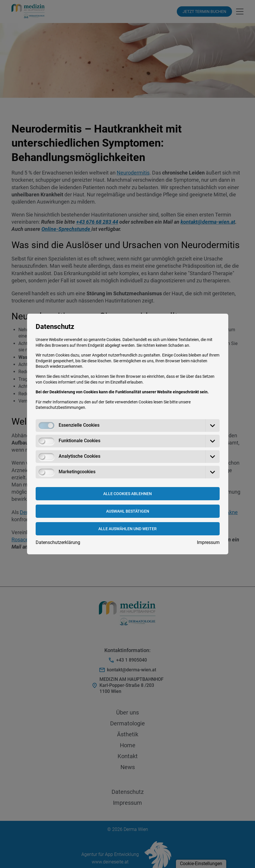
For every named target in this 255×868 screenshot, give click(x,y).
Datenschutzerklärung (58, 542)
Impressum (208, 542)
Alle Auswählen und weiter (127, 529)
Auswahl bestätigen (128, 511)
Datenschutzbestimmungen (60, 407)
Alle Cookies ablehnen (127, 494)
